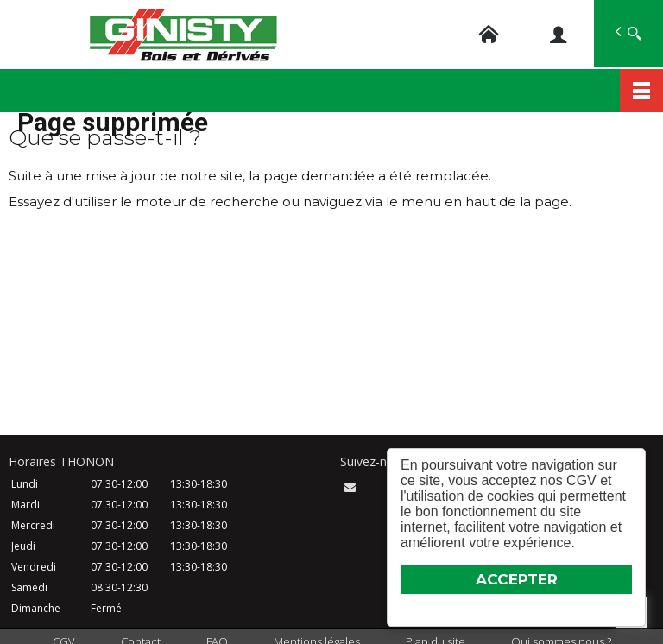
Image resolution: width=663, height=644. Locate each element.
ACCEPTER (517, 579)
